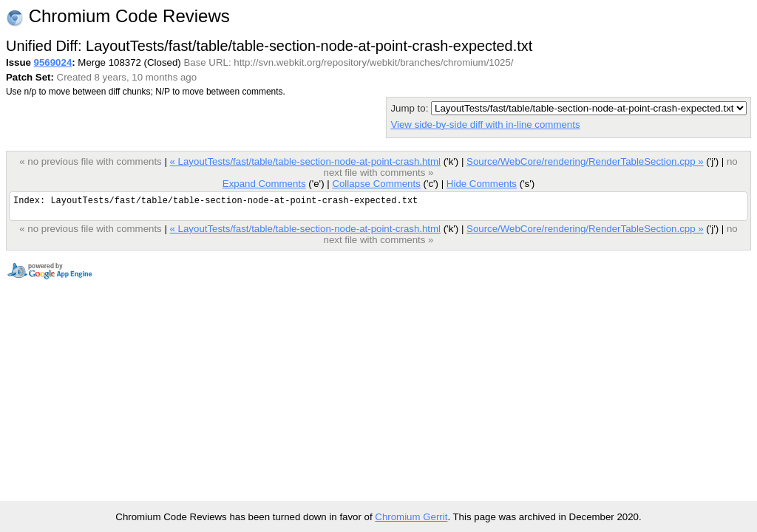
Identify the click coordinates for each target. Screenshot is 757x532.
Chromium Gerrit (411, 517)
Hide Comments (482, 184)
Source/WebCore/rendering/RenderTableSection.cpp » (585, 161)
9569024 (53, 62)
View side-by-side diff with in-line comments (485, 125)
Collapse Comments (376, 184)
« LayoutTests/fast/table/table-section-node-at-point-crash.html (305, 161)
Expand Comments (264, 184)
